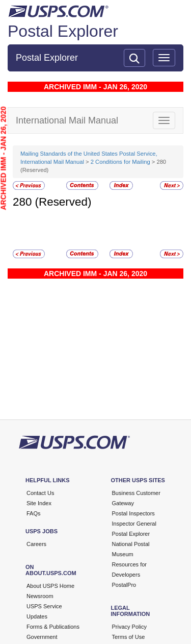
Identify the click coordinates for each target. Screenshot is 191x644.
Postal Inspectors (133, 513)
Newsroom (40, 596)
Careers (36, 544)
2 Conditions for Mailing (120, 162)
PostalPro (124, 585)
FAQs (34, 513)
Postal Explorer (63, 31)
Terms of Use (129, 637)
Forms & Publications (53, 627)
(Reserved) (63, 202)
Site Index (39, 503)
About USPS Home (50, 586)
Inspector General (134, 524)
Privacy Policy (129, 627)
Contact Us (40, 493)
